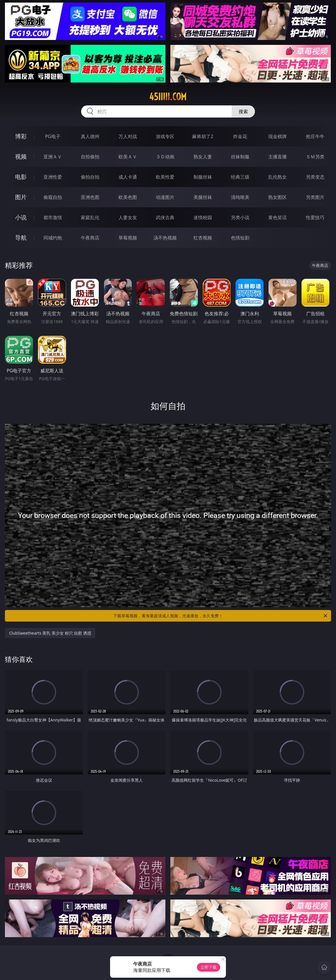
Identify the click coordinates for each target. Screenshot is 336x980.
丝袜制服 (240, 157)
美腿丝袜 (203, 197)
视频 (21, 156)
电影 (21, 177)
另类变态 (315, 177)
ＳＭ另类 (315, 157)
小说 (21, 217)
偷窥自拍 (53, 197)
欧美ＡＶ (128, 157)
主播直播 (277, 157)
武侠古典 (165, 217)
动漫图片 (165, 197)
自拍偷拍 (90, 157)
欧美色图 (128, 197)
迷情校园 (203, 217)
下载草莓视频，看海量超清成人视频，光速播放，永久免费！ (221, 616)
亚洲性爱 (53, 177)
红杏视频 (203, 238)
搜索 (243, 111)
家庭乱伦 (90, 217)
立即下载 (209, 967)
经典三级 (240, 177)
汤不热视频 (165, 238)
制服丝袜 (203, 177)
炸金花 (240, 136)
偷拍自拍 (90, 177)
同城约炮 (53, 238)
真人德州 (90, 136)
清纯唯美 (240, 197)
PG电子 (53, 136)
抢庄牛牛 (315, 136)
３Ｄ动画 (165, 157)
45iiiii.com (168, 97)
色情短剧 (240, 238)
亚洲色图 (90, 197)
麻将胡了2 (203, 136)
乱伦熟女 (277, 177)
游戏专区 (165, 136)
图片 (21, 197)
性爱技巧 (315, 217)
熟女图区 (277, 197)
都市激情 (53, 217)
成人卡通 (128, 177)
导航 (21, 238)
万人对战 (128, 136)
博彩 (21, 136)
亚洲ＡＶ (53, 157)
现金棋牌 (277, 136)
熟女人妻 (203, 157)
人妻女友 (128, 217)
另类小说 (240, 217)
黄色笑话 (277, 217)
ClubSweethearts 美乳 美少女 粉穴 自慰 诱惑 (50, 633)
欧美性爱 (165, 177)
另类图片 (315, 197)
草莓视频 (128, 238)
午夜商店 (90, 238)
